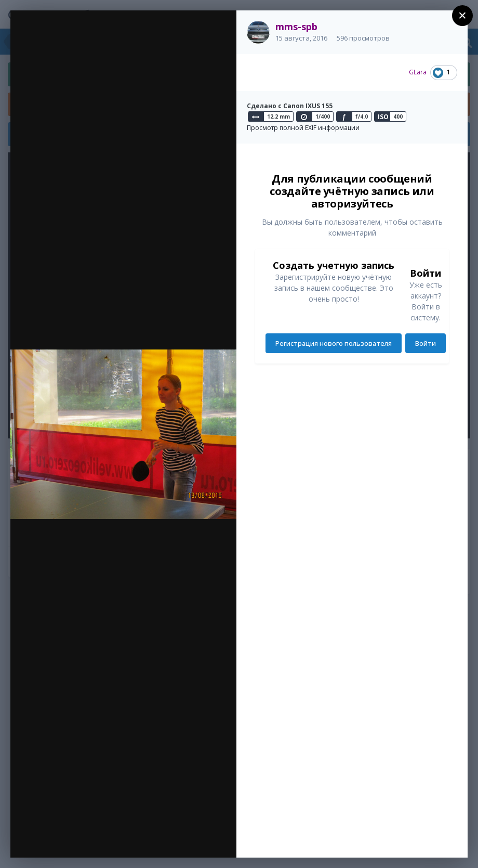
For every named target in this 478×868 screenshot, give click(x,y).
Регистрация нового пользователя (334, 343)
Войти (426, 343)
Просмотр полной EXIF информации (303, 128)
